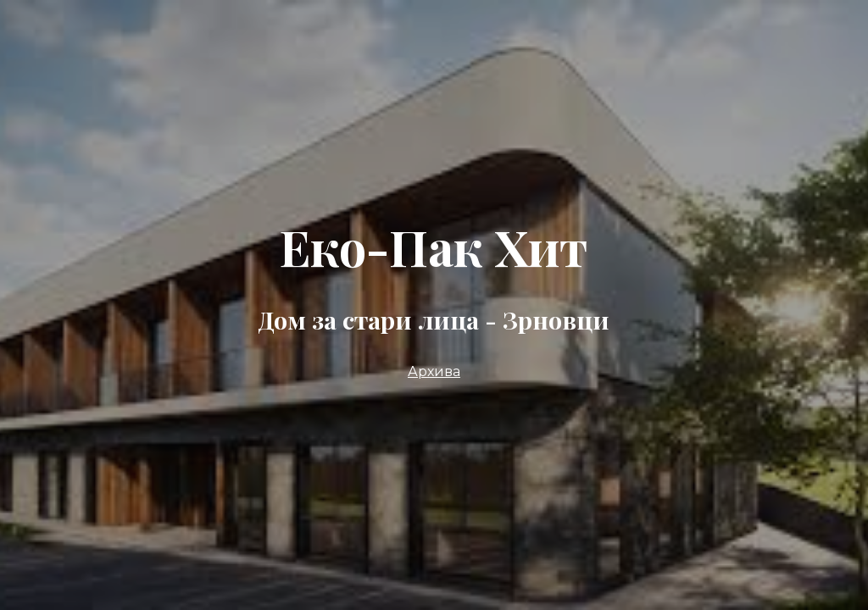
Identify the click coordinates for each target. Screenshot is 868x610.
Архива (434, 372)
